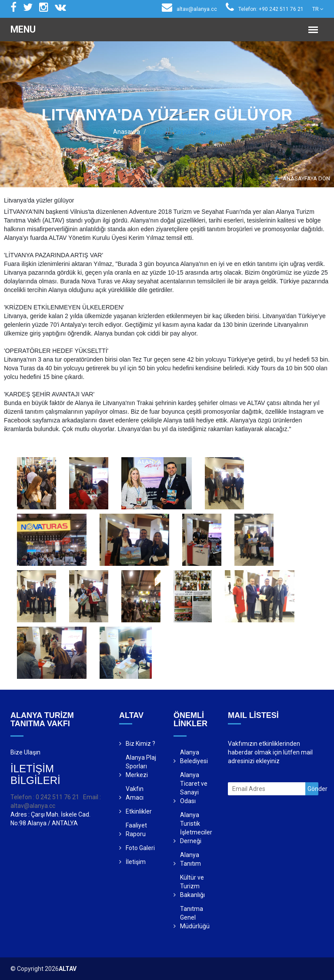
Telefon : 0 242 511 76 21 (45, 797)
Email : (92, 797)
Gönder (313, 789)
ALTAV (68, 969)
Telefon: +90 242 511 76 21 (265, 9)
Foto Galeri (140, 848)
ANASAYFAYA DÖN (302, 178)
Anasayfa (127, 132)
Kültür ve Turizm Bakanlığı (192, 886)
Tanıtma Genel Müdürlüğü (195, 917)
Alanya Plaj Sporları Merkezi (141, 766)
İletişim (136, 862)
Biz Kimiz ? (140, 744)
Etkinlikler (139, 811)
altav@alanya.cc (189, 9)
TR (318, 9)
